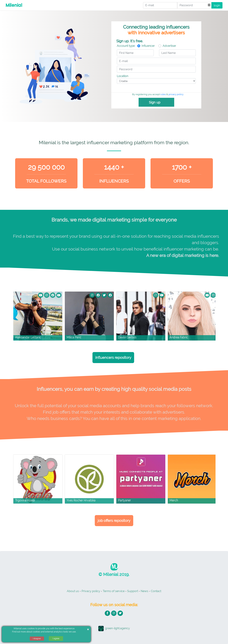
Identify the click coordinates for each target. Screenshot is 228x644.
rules (163, 94)
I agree (56, 638)
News (144, 591)
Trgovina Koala (25, 500)
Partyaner (125, 500)
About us (73, 591)
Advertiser (169, 46)
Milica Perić (74, 337)
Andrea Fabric (179, 337)
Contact (156, 591)
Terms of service (114, 591)
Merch (174, 500)
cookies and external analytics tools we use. (54, 632)
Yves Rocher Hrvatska (81, 500)
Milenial (14, 5)
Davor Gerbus (127, 337)
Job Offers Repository (114, 521)
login (217, 5)
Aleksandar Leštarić (28, 337)
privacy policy (176, 94)
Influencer (148, 46)
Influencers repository (113, 358)
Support (133, 591)
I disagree (37, 639)
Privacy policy (91, 591)
